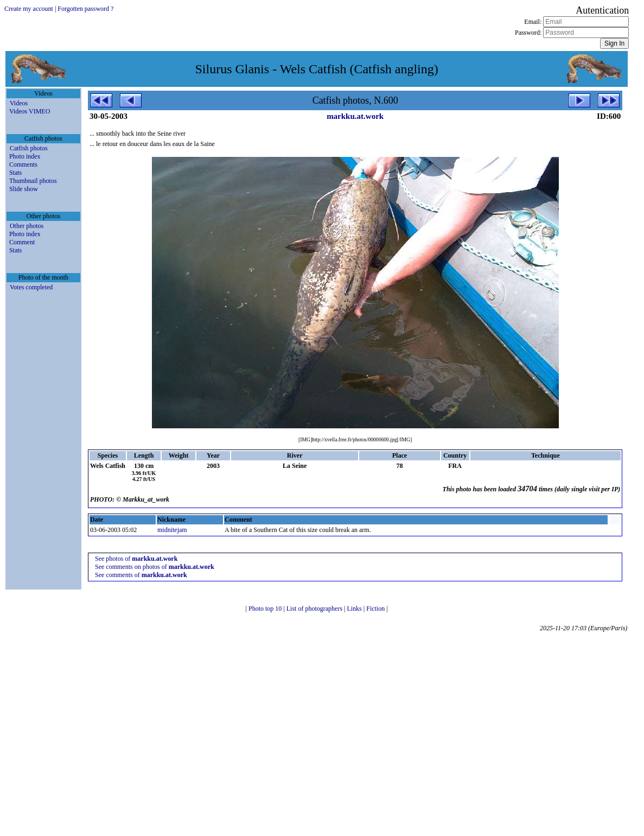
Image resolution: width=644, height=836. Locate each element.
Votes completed (31, 287)
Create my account (29, 9)
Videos (19, 103)
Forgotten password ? (85, 9)
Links (355, 609)
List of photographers (315, 609)
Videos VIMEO (30, 111)
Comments (23, 164)
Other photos (27, 226)
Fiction (376, 609)
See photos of (136, 559)
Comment (22, 242)
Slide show (24, 189)
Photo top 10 (266, 609)
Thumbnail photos (33, 181)
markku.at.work (355, 116)
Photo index (25, 156)
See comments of (141, 575)
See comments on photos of (155, 567)
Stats (15, 173)
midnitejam (172, 530)
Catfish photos (29, 148)
